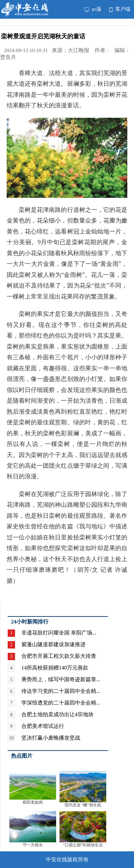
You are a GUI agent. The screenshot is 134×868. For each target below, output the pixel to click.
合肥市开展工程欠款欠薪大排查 (59, 656)
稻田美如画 (33, 802)
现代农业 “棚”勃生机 (83, 805)
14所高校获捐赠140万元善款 (55, 668)
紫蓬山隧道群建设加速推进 (53, 644)
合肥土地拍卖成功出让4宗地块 (57, 714)
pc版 (93, 9)
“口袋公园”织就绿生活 (83, 845)
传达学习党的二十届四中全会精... (61, 691)
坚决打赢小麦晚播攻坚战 (51, 738)
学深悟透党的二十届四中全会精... (61, 703)
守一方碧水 (33, 845)
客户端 (120, 9)
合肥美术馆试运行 (43, 726)
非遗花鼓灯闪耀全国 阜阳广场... (59, 633)
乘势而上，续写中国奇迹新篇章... (61, 679)
